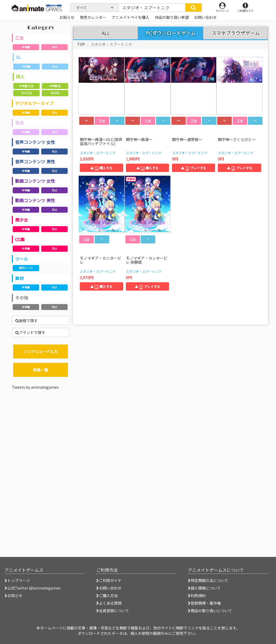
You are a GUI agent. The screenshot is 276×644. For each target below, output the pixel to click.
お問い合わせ (109, 588)
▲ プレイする (194, 168)
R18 (54, 47)
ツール (22, 259)
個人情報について (204, 588)
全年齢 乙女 (26, 86)
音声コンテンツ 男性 (35, 161)
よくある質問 (109, 603)
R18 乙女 (26, 93)
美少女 (22, 220)
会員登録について (113, 611)
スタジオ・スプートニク (98, 153)
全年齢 (26, 47)
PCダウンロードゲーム (171, 33)
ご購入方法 (107, 595)
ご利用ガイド (109, 580)
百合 (19, 123)
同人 (20, 77)
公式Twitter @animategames (34, 588)
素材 (19, 278)
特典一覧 (40, 370)
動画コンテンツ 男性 (35, 200)
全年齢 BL (55, 86)
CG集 (20, 239)
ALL (106, 33)
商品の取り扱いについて (210, 611)
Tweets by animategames (35, 387)
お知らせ (13, 595)
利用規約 (197, 595)
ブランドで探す (30, 332)
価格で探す (27, 321)
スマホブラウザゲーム (236, 33)
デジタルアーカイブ (34, 103)
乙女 (19, 38)
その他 (22, 298)
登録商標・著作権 (204, 603)
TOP (81, 44)
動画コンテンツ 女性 (35, 181)
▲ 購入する (101, 168)
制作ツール (26, 268)
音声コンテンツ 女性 (35, 142)
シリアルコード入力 (40, 352)
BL (19, 57)
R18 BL (55, 93)
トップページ (17, 580)
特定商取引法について (208, 580)
